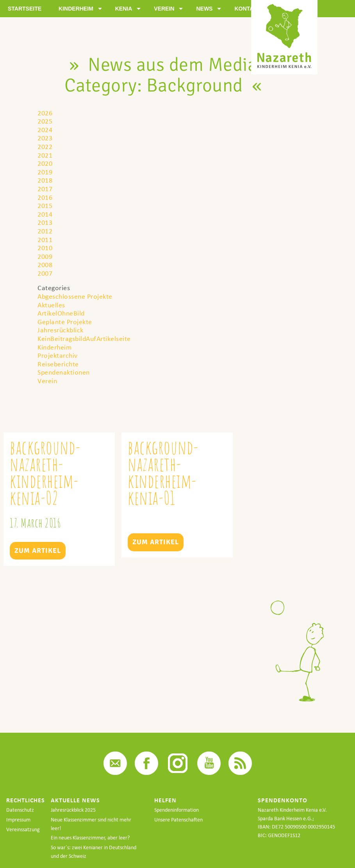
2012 (45, 231)
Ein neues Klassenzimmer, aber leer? (90, 838)
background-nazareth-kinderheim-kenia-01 (163, 473)
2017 (45, 189)
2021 (45, 155)
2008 (45, 265)
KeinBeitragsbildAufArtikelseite (84, 338)
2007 (45, 273)
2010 (45, 248)
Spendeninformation (177, 810)
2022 (45, 146)
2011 (45, 239)
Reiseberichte (58, 364)
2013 (45, 222)
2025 (45, 121)
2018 (45, 180)
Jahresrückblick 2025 (73, 810)
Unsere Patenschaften (178, 820)
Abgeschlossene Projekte (75, 296)
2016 (45, 197)
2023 (45, 138)
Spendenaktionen (64, 372)
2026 (45, 113)
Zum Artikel (38, 551)
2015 (45, 205)
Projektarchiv (58, 355)
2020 (45, 163)
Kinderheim (54, 347)
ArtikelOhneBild (61, 313)
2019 (45, 172)
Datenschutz (20, 810)
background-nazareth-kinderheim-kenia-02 (45, 473)
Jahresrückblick (61, 330)
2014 (45, 214)
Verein (47, 381)
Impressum (18, 820)
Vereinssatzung (23, 829)
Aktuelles (51, 305)
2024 (45, 130)
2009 (45, 256)
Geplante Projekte (65, 322)
